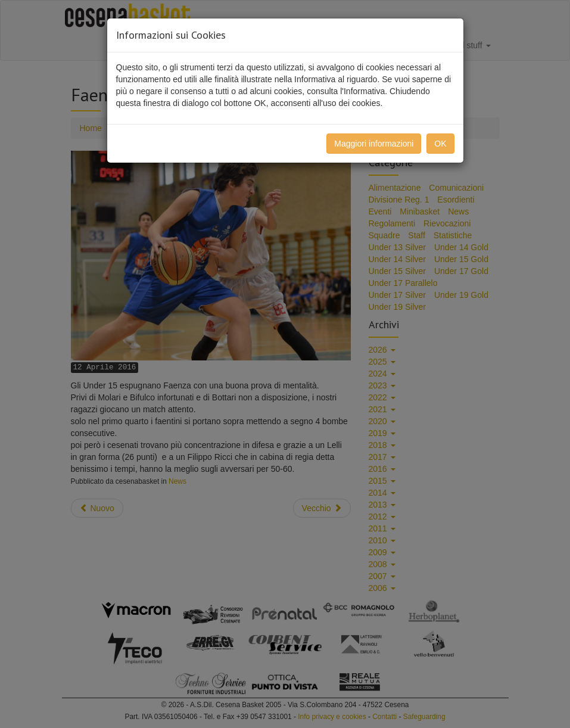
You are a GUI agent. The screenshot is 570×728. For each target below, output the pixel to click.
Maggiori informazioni (374, 144)
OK (440, 144)
